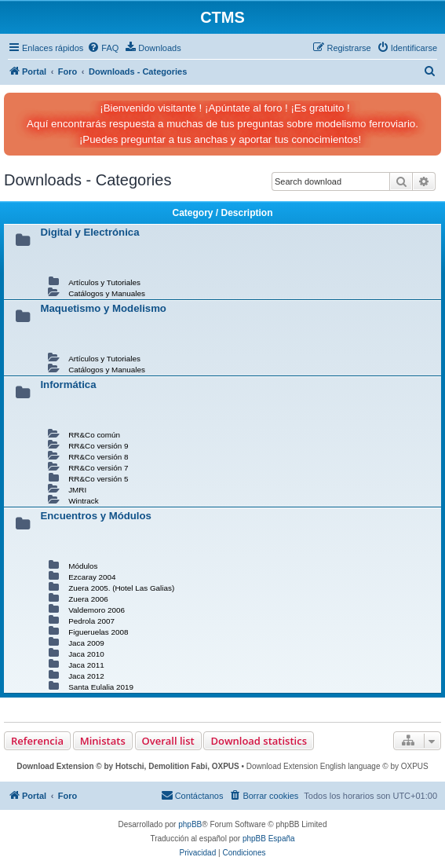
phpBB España (269, 839)
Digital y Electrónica (89, 232)
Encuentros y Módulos (95, 516)
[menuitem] (103, 48)
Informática (68, 385)
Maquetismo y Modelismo (103, 308)
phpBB (190, 824)
